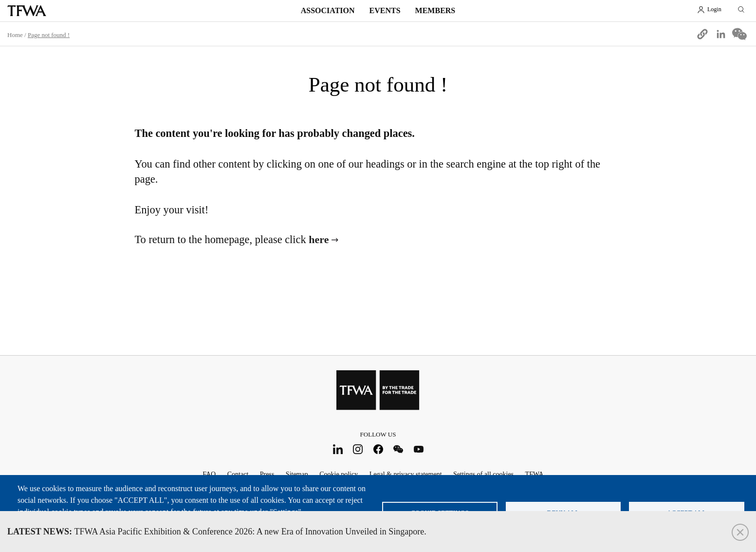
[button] (702, 34)
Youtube (418, 449)
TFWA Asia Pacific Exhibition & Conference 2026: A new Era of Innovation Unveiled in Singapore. (217, 532)
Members (435, 10)
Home (15, 35)
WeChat (398, 449)
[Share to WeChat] (739, 34)
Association (328, 10)
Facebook (378, 449)
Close (740, 532)
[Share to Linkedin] (721, 34)
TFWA (27, 11)
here (319, 239)
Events (385, 10)
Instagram (358, 449)
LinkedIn (338, 449)
